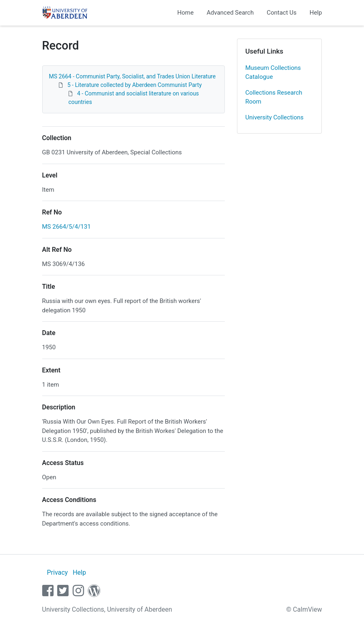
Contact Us (282, 13)
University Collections (275, 117)
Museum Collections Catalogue (273, 72)
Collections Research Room (274, 97)
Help (316, 13)
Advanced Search (230, 13)
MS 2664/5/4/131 (67, 227)
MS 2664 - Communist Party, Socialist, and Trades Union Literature (132, 76)
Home (185, 13)
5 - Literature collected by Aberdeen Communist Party (135, 85)
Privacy (57, 572)
